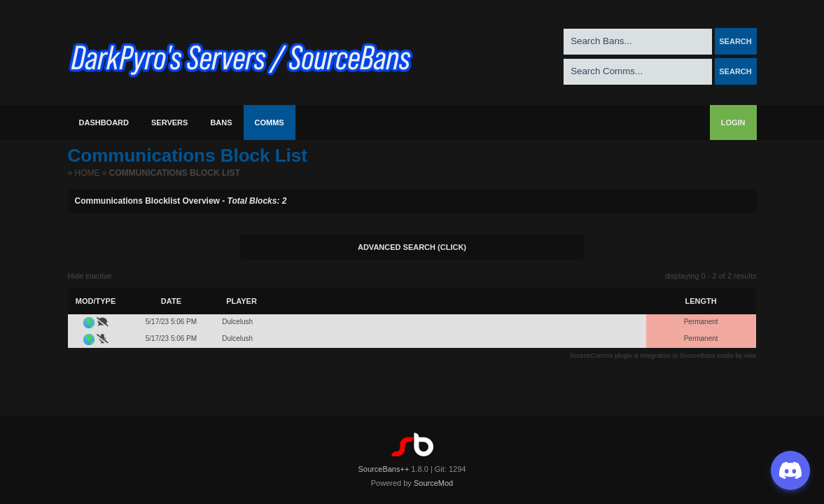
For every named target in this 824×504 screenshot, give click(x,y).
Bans (221, 122)
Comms (270, 122)
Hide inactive (90, 276)
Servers (169, 122)
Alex (750, 356)
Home (88, 173)
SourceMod (433, 483)
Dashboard (104, 122)
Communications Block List (175, 173)
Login (733, 122)
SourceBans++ (384, 469)
